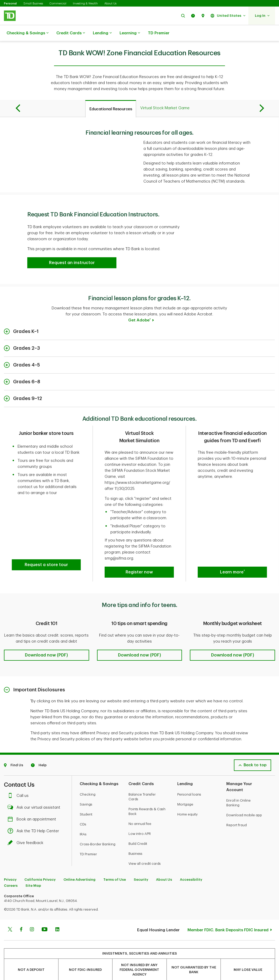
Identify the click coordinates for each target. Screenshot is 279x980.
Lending (102, 33)
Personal (10, 4)
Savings (86, 791)
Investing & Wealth (85, 4)
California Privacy (40, 866)
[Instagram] (32, 917)
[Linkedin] (57, 917)
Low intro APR (140, 821)
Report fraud (237, 812)
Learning (130, 33)
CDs (83, 811)
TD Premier (159, 33)
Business (135, 841)
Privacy (10, 866)
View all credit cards (145, 850)
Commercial (58, 4)
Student (86, 801)
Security (141, 866)
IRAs (83, 821)
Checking (88, 781)
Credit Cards (71, 33)
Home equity (187, 801)
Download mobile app (244, 802)
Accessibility (191, 866)
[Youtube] (45, 917)
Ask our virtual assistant (35, 794)
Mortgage (185, 791)
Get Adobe (139, 307)
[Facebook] (21, 917)
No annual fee (140, 811)
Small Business (33, 4)
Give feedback (27, 830)
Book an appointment (33, 806)
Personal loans (189, 781)
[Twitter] (10, 917)
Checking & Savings (28, 33)
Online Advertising (79, 866)
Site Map (33, 872)
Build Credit (138, 831)
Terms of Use (115, 866)
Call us (19, 783)
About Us (110, 4)
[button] (183, 16)
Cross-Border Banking (98, 831)
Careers (11, 872)
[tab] (111, 96)
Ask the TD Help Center (35, 818)
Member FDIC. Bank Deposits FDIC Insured (228, 917)
